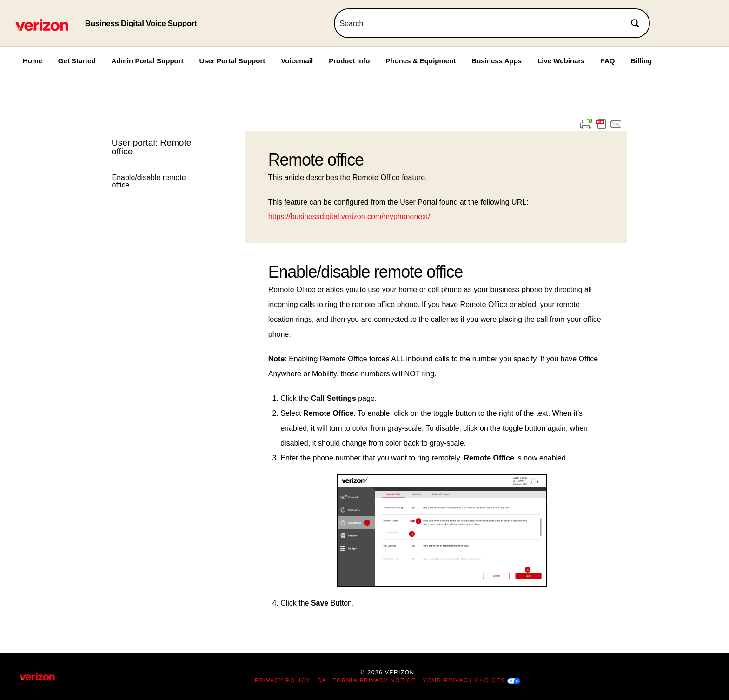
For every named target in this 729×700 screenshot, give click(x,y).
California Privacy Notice (367, 680)
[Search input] (478, 23)
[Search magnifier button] (635, 23)
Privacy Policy (283, 680)
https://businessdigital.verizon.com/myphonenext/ (349, 217)
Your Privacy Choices (464, 680)
